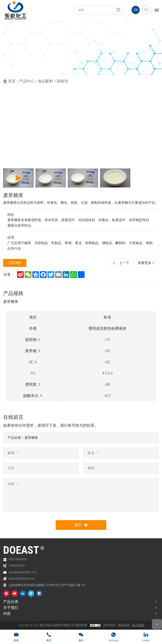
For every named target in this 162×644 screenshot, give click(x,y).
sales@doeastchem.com (23, 572)
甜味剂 (62, 81)
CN (136, 10)
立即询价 (15, 263)
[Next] (124, 127)
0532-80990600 (18, 559)
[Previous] (9, 127)
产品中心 (27, 81)
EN (146, 10)
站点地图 (138, 625)
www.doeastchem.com (22, 579)
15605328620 (17, 566)
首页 (12, 81)
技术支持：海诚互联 (117, 625)
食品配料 (46, 81)
